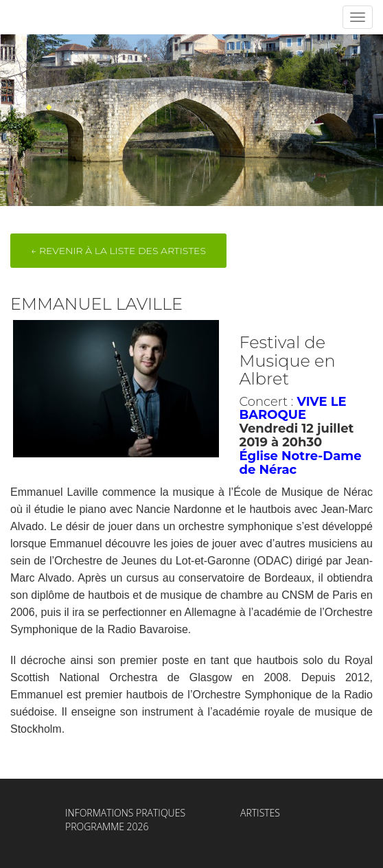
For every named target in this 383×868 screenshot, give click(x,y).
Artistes (260, 813)
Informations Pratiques (125, 813)
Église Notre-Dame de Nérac (301, 463)
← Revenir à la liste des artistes (118, 251)
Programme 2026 (107, 826)
